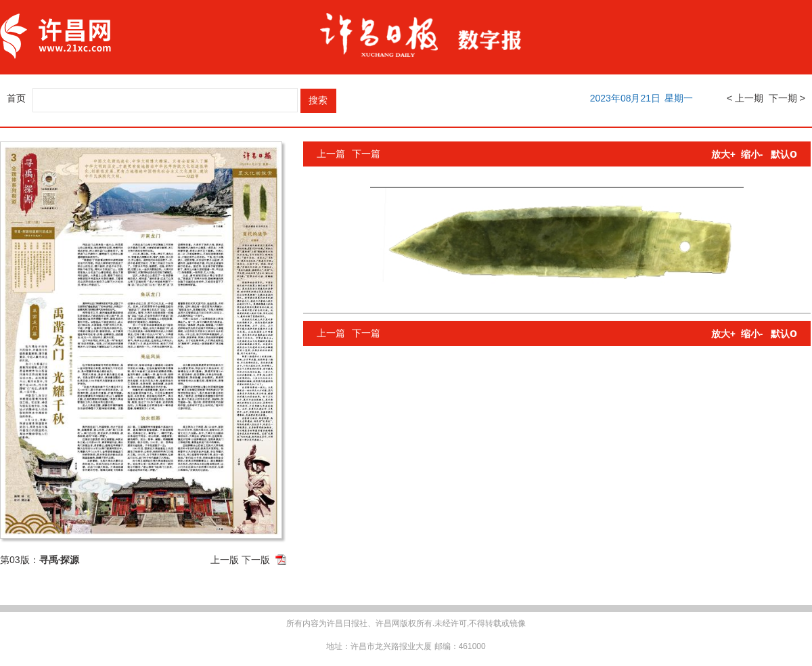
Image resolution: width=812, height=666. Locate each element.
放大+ (723, 154)
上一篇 (331, 154)
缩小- (752, 154)
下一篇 (366, 154)
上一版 (225, 560)
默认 (784, 154)
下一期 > (787, 98)
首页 (16, 98)
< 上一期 (745, 98)
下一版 (256, 560)
